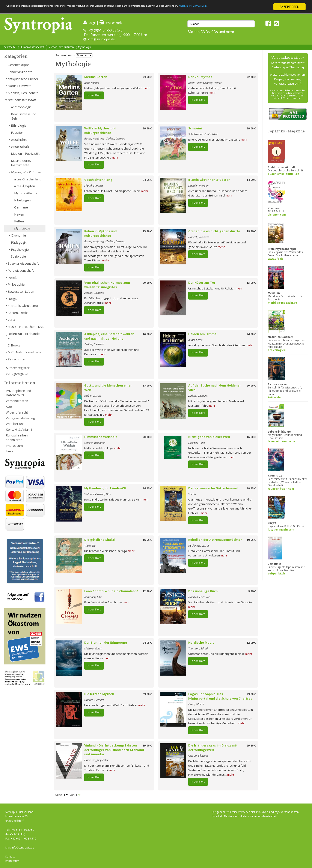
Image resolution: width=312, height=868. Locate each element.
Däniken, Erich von (199, 597)
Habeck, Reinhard (199, 237)
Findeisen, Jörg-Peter (96, 760)
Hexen (19, 214)
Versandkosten (17, 401)
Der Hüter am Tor (202, 283)
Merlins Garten (96, 77)
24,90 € (251, 334)
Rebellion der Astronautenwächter (215, 540)
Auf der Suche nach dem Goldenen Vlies (215, 388)
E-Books (14, 345)
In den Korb (94, 95)
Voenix (192, 494)
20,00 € (147, 283)
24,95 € (147, 180)
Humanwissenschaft (32, 47)
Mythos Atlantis (26, 193)
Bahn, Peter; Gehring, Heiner (205, 83)
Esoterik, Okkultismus (24, 306)
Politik (12, 277)
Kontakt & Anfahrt (19, 429)
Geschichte (19, 139)
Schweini (195, 128)
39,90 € (147, 694)
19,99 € (251, 231)
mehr (146, 88)
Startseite (10, 47)
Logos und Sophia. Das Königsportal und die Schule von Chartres (220, 696)
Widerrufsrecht (17, 412)
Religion (14, 298)
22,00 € (251, 77)
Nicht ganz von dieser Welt (209, 437)
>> (79, 795)
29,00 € (251, 128)
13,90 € (251, 283)
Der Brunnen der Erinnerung (106, 642)
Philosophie (16, 284)
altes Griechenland (28, 179)
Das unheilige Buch (203, 591)
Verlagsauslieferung (20, 418)
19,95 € (251, 540)
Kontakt (10, 857)
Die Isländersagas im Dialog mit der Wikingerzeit (213, 748)
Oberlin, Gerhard (94, 700)
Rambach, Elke (93, 597)
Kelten (19, 221)
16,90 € (147, 334)
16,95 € (147, 540)
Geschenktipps (19, 65)
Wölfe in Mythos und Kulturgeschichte (100, 130)
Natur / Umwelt (19, 86)
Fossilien (17, 132)
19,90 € (147, 745)
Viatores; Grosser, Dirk (98, 494)
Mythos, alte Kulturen (61, 47)
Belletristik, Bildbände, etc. (24, 336)
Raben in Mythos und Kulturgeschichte (100, 233)
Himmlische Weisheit (101, 437)
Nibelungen (22, 200)
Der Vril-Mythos (200, 77)
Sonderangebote (20, 72)
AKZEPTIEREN (289, 7)
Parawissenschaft (21, 270)
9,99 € (252, 591)
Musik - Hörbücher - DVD (26, 327)
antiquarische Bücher (23, 79)
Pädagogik (19, 242)
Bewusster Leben (21, 291)
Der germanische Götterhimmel (213, 488)
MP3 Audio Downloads (24, 352)
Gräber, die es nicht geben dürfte (214, 231)
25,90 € (147, 231)
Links (9, 451)
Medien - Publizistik (25, 153)
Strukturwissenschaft (23, 263)
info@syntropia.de (102, 39)
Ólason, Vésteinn (198, 756)
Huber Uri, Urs (93, 396)
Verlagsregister (17, 373)
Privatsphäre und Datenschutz (18, 393)
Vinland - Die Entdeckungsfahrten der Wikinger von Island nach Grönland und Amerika (114, 750)
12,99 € (251, 643)
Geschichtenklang (98, 180)
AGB (9, 406)
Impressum (14, 445)
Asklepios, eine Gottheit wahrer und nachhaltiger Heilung (109, 336)
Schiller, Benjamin (95, 443)
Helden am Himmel (203, 334)
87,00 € (147, 385)
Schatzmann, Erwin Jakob (203, 134)
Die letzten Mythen (99, 694)
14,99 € (251, 180)
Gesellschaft (20, 147)
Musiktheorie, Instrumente (21, 163)
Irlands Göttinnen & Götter (209, 180)
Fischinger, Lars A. (199, 546)
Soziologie (18, 256)
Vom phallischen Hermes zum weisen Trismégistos (107, 285)
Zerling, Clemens (94, 293)
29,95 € (251, 488)
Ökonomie (18, 235)
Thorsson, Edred (198, 648)
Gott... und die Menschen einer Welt (108, 388)
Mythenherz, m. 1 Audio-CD (105, 488)
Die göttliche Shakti (100, 540)
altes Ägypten (25, 186)
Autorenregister (18, 368)
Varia (11, 319)
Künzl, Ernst (195, 340)
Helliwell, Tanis (197, 443)
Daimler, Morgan (198, 186)
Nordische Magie (201, 642)
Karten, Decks (18, 313)
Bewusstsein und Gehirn (24, 116)
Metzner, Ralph (93, 648)
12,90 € (147, 591)
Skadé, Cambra (93, 186)
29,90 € (147, 128)
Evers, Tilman (196, 704)
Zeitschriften (17, 359)
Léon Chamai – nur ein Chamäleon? (111, 591)
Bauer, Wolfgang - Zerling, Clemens (105, 138)
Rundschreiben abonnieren (17, 437)
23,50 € (147, 77)
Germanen (22, 207)
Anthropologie (21, 107)
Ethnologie (19, 125)
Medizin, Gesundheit (23, 93)
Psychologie (20, 249)
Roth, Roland (92, 83)
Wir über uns (15, 424)
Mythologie (85, 47)
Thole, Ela (90, 546)
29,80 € (251, 745)
